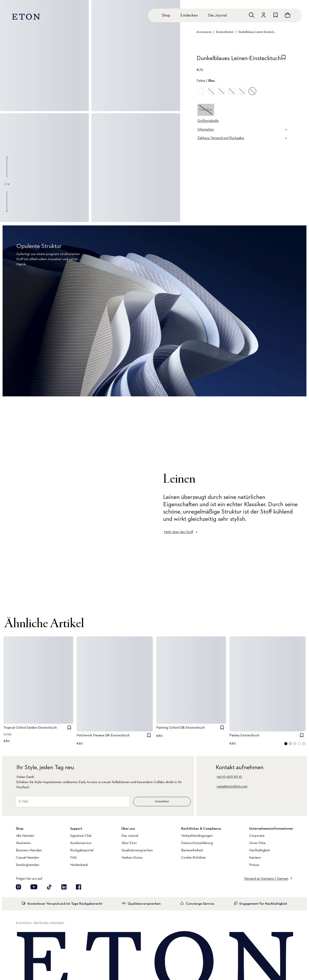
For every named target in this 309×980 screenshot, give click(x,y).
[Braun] (242, 91)
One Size (206, 110)
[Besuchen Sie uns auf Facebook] (79, 887)
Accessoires (204, 32)
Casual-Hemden (27, 858)
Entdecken (189, 15)
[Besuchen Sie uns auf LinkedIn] (64, 887)
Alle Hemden (25, 836)
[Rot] (232, 91)
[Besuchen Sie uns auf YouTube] (34, 887)
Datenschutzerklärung (197, 843)
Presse (254, 865)
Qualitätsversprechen (137, 850)
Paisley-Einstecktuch (244, 736)
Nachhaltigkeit (260, 850)
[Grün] (221, 91)
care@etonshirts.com (232, 787)
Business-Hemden (29, 850)
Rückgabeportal (82, 850)
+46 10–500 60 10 (229, 777)
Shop (166, 15)
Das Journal (217, 15)
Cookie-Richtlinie (193, 858)
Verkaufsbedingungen (197, 836)
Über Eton (129, 843)
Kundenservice (81, 843)
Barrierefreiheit (192, 850)
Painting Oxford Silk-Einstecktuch (180, 728)
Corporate (257, 836)
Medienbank (79, 865)
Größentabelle (208, 121)
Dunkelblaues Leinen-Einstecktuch (257, 32)
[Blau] (211, 91)
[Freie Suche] (251, 15)
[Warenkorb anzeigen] (288, 15)
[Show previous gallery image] (7, 167)
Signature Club (81, 836)
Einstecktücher (225, 32)
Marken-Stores (132, 858)
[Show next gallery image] (7, 201)
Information (243, 130)
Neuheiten (23, 843)
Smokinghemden (28, 865)
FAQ (73, 858)
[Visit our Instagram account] (18, 887)
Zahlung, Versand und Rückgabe (243, 138)
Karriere (255, 858)
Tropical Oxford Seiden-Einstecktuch (30, 728)
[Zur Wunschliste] (276, 15)
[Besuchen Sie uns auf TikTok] (49, 887)
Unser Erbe (257, 843)
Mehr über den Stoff (181, 532)
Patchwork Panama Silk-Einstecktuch (103, 736)
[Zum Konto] (264, 15)
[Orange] (201, 91)
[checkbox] (283, 60)
